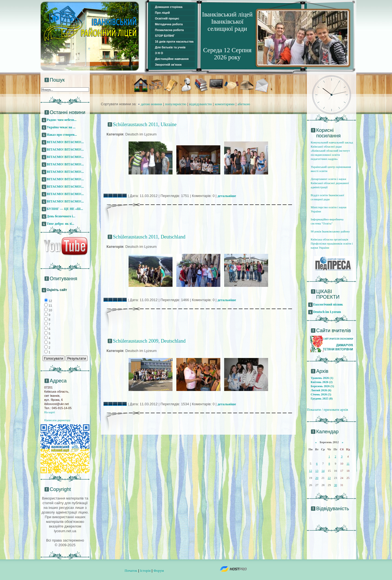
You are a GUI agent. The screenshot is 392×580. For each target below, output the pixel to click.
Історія (145, 571)
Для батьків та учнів (170, 47)
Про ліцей (162, 13)
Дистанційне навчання (172, 59)
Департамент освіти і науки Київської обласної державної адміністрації (330, 183)
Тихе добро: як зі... (60, 224)
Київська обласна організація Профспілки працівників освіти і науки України (332, 243)
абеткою (244, 104)
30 (336, 485)
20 (317, 478)
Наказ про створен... (62, 135)
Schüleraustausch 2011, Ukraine (145, 124)
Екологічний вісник (328, 304)
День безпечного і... (61, 216)
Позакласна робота (169, 30)
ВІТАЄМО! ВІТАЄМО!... (65, 142)
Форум (159, 571)
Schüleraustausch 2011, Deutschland (149, 237)
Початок (131, 571)
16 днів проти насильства (174, 41)
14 (323, 471)
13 (317, 471)
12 (311, 471)
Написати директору (57, 420)
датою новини (152, 104)
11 (348, 464)
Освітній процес (167, 18)
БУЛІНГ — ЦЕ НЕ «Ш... (65, 209)
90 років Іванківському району (330, 231)
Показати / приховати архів (327, 410)
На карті (50, 412)
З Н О (159, 53)
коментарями (225, 104)
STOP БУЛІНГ (165, 36)
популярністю (176, 104)
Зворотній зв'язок (168, 65)
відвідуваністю (201, 104)
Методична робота (169, 24)
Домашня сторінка (169, 7)
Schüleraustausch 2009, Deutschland (149, 341)
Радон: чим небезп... (62, 120)
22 (329, 478)
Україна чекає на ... (61, 127)
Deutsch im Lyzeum (327, 312)
